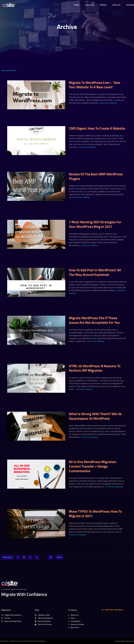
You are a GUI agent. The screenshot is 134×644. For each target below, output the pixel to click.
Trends (103, 5)
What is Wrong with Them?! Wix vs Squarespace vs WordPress (95, 416)
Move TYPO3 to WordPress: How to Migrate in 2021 (95, 514)
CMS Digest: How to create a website (97, 128)
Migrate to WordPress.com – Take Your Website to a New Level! (94, 85)
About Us (89, 5)
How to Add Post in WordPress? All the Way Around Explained (95, 272)
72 (50, 557)
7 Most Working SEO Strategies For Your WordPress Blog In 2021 (95, 224)
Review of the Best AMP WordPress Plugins (96, 176)
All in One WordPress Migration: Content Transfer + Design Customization (93, 466)
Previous (8, 557)
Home (77, 5)
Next (59, 557)
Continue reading (108, 103)
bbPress (12, 70)
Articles (116, 5)
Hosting (130, 5)
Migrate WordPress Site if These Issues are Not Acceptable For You (94, 320)
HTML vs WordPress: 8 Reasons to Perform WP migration (95, 368)
